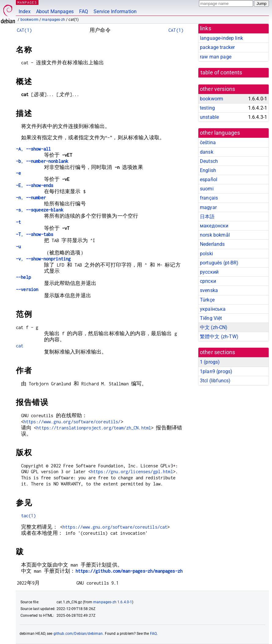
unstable (209, 117)
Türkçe (207, 300)
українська (213, 309)
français (209, 198)
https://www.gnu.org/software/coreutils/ (72, 422)
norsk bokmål (215, 235)
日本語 (207, 217)
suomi (207, 189)
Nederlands (212, 244)
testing (207, 108)
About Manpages (55, 11)
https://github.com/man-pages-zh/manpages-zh (129, 571)
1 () (210, 362)
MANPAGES (27, 2)
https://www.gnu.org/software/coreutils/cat (115, 527)
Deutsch (209, 161)
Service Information (115, 11)
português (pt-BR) (219, 263)
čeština (208, 142)
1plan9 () (216, 371)
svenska (209, 290)
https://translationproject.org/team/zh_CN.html (94, 428)
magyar (208, 207)
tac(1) (29, 516)
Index (25, 11)
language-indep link (221, 38)
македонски (214, 226)
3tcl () (215, 381)
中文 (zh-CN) (214, 327)
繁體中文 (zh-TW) (219, 337)
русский (209, 272)
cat (20, 346)
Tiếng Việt (211, 318)
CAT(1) (24, 30)
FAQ (84, 11)
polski (206, 254)
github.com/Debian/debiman (78, 634)
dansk (207, 152)
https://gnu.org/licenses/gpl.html (132, 472)
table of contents (221, 73)
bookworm (29, 20)
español (209, 180)
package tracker (217, 47)
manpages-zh (53, 20)
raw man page (216, 57)
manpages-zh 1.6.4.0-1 (113, 602)
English (208, 170)
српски (208, 281)
